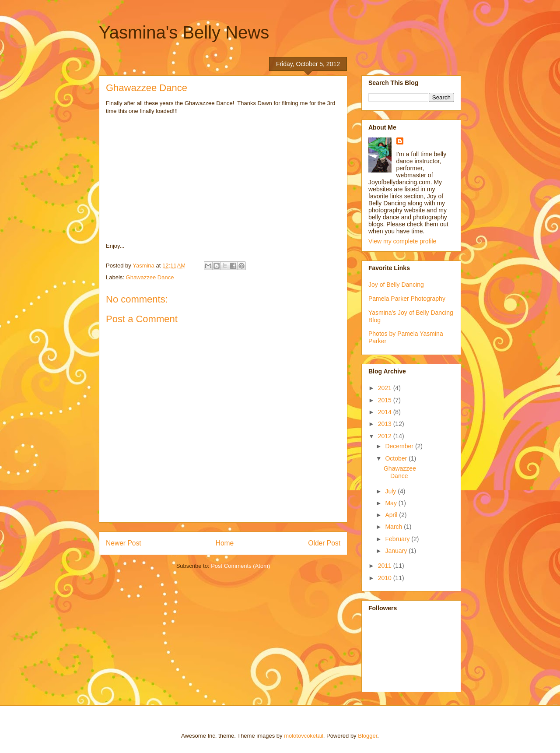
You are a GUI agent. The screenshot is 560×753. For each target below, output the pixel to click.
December (400, 446)
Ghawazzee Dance (150, 277)
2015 (386, 400)
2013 (386, 424)
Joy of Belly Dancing (396, 285)
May (392, 503)
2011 (386, 566)
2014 (386, 412)
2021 (386, 388)
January (397, 551)
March (394, 527)
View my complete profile (402, 241)
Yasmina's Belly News (184, 32)
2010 (386, 578)
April (392, 515)
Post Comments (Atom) (240, 566)
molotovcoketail (304, 736)
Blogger (367, 736)
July (391, 491)
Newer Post (124, 543)
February (398, 539)
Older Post (324, 543)
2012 (386, 436)
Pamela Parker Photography (407, 299)
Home (225, 543)
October (397, 458)
